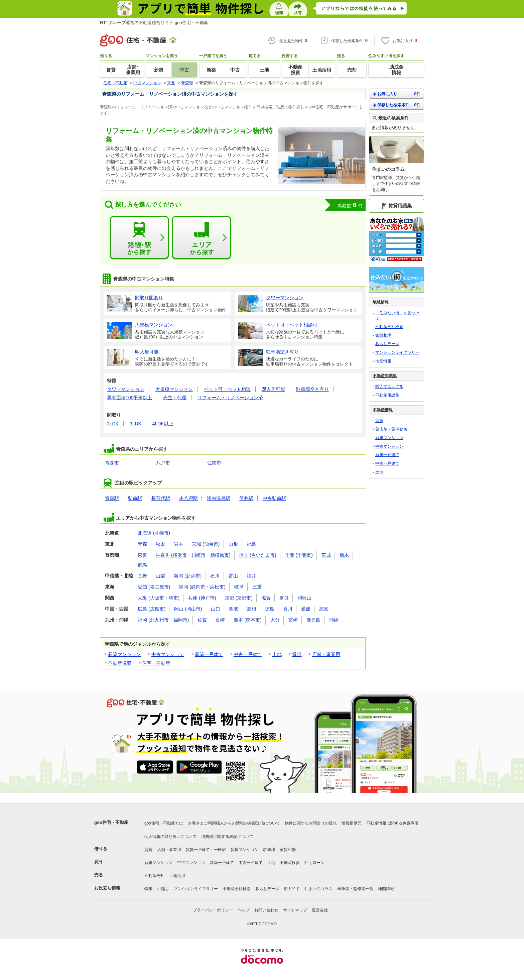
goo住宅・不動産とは (164, 823)
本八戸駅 (188, 498)
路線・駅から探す (139, 238)
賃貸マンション (245, 850)
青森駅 (112, 498)
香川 (288, 609)
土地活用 (177, 876)
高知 (324, 609)
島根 (252, 609)
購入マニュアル (389, 387)
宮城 (196, 544)
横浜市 (180, 555)
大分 (275, 620)
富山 (233, 576)
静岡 (183, 587)
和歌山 (304, 598)
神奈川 (163, 555)
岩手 (178, 544)
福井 (251, 576)
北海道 (145, 533)
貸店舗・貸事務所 (391, 429)
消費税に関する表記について (227, 837)
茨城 (326, 555)
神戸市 (208, 598)
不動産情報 (383, 410)
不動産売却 (154, 876)
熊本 (238, 620)
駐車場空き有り (312, 389)
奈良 (284, 598)
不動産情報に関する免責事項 (392, 823)
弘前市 (214, 463)
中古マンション (168, 654)
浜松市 (217, 587)
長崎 (220, 620)
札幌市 (162, 533)
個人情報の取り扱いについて (170, 837)
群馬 (142, 565)
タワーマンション (126, 389)
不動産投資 (120, 663)
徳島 (270, 609)
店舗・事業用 (326, 654)
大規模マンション (174, 389)
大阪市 (157, 598)
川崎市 (199, 555)
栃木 (344, 555)
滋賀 (266, 598)
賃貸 (297, 654)
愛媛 (306, 609)
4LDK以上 (163, 424)
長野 (142, 576)
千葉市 (304, 555)
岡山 (179, 609)
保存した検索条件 (397, 105)
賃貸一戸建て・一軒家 (206, 850)
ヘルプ (244, 910)
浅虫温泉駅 (219, 498)
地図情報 (383, 361)
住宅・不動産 (156, 663)
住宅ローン (314, 863)
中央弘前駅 (274, 498)
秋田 (160, 544)
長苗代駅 (161, 498)
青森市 (112, 463)
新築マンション (124, 654)
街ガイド (292, 889)
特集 (148, 889)
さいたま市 (263, 555)
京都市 (244, 598)
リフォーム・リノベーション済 (230, 398)
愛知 (142, 587)
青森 (142, 544)
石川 (215, 576)
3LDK (136, 424)
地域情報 (381, 302)
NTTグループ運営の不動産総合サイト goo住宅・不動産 (154, 23)
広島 (142, 609)
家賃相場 (383, 335)
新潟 (178, 576)
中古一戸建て (248, 654)
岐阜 (239, 587)
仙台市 (211, 544)
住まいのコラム (318, 889)
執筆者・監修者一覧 (355, 889)
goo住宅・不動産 (111, 822)
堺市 (173, 598)
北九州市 (159, 620)
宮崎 (293, 620)
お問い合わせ (266, 910)
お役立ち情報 (107, 888)
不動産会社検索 (389, 327)
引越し (163, 889)
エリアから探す (202, 238)
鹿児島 (313, 620)
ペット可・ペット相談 (227, 389)
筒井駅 (246, 498)
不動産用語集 (387, 395)
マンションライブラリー (397, 352)
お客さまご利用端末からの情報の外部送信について (234, 823)
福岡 (142, 620)
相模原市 (220, 555)
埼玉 (244, 555)
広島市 (157, 609)
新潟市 (193, 576)
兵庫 (193, 598)
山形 (233, 544)
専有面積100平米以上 (129, 398)
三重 (257, 587)
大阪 (142, 598)
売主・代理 (175, 398)
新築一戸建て (209, 654)
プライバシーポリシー (213, 910)
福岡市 (180, 620)
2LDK (113, 424)
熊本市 (253, 620)
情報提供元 (352, 823)
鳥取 (234, 609)
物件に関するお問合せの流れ (311, 823)
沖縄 (334, 620)
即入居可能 (273, 389)
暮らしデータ (387, 344)
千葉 (290, 555)
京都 (230, 598)
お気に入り (397, 94)
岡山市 (193, 609)
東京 (142, 555)
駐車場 (269, 850)
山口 (216, 609)
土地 (277, 654)
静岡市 (198, 587)
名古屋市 (159, 587)
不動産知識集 (385, 376)
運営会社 (320, 910)
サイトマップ (295, 910)
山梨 (160, 576)
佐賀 (202, 620)
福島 (251, 544)
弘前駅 (135, 498)
